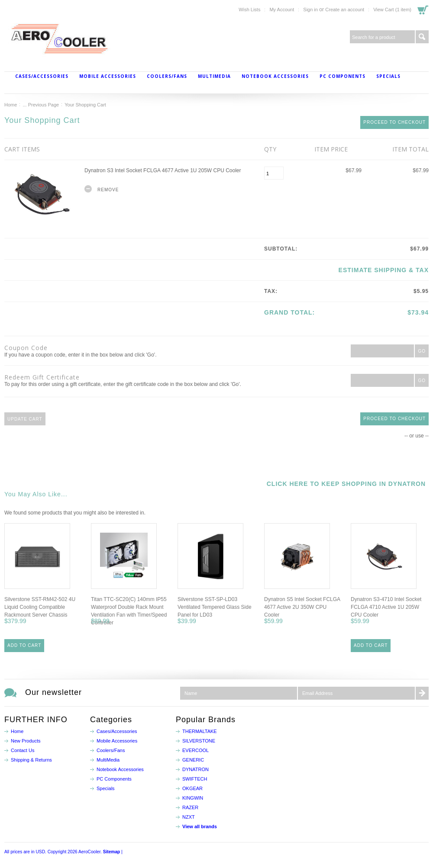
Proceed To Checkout (394, 122)
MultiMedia (214, 76)
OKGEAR (192, 788)
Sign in (310, 10)
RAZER (190, 807)
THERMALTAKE (200, 731)
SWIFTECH (195, 779)
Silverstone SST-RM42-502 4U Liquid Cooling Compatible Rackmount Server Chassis (40, 607)
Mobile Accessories (108, 76)
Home (11, 105)
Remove (108, 190)
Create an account (345, 10)
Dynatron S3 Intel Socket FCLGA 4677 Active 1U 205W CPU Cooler (163, 170)
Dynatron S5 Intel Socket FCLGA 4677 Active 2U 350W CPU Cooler (302, 607)
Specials (388, 76)
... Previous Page (41, 105)
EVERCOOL (195, 750)
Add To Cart (24, 645)
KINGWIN (193, 798)
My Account (282, 10)
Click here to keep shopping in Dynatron (346, 484)
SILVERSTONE (199, 741)
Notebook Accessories (275, 76)
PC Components (343, 76)
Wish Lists (249, 10)
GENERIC (193, 760)
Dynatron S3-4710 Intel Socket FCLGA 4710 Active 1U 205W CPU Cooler (386, 607)
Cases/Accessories (42, 76)
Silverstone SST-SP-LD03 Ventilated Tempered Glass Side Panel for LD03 (215, 607)
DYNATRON (195, 769)
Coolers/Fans (167, 76)
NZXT (189, 817)
